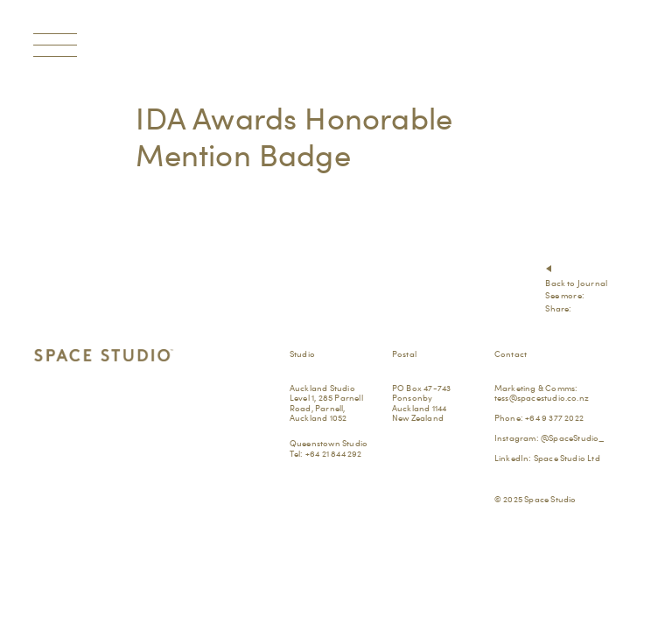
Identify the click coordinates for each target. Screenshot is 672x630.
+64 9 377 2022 (554, 417)
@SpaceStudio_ (573, 437)
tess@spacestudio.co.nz (542, 397)
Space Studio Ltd (567, 458)
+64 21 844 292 (334, 453)
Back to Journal (576, 283)
